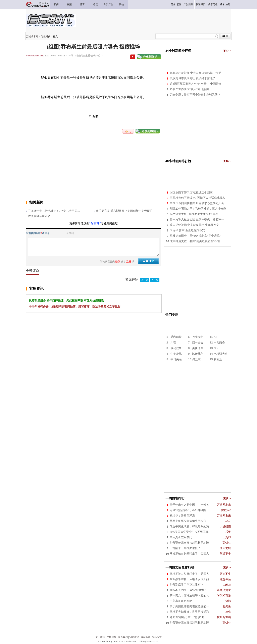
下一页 (155, 280)
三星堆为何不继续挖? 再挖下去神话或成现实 (198, 198)
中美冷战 (176, 354)
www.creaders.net (34, 56)
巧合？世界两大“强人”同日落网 (189, 89)
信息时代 (46, 37)
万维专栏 (198, 337)
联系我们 (123, 637)
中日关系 (176, 359)
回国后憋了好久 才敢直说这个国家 (191, 192)
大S (216, 348)
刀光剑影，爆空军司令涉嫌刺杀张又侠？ (195, 95)
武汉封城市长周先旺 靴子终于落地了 (193, 78)
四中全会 (198, 343)
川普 (173, 343)
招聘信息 (134, 637)
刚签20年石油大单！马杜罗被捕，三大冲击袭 (198, 209)
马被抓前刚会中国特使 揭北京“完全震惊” (195, 236)
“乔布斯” (95, 224)
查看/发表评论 (93, 56)
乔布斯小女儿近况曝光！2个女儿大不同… (54, 211)
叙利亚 (218, 359)
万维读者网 (32, 37)
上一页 (144, 280)
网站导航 (146, 637)
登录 (222, 4)
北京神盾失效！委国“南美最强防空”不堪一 (196, 241)
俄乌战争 (176, 348)
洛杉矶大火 (221, 354)
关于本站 (100, 637)
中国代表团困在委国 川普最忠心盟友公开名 (197, 203)
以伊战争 (198, 354)
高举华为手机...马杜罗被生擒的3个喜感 (194, 214)
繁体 (179, 4)
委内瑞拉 (176, 337)
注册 (228, 4)
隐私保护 (157, 637)
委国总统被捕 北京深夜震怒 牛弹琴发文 (194, 225)
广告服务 (111, 637)
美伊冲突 (198, 348)
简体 (173, 4)
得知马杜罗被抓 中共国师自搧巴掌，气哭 (196, 73)
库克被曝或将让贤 (39, 216)
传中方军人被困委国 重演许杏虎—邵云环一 (197, 220)
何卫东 (196, 359)
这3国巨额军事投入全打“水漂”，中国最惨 (196, 84)
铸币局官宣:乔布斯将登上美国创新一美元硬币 (124, 211)
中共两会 (219, 343)
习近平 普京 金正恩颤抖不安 (187, 230)
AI (215, 337)
